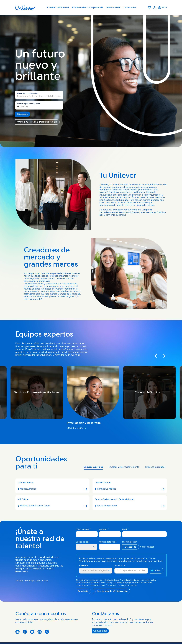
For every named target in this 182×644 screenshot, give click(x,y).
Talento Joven (113, 8)
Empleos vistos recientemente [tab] (124, 467)
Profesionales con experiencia (88, 8)
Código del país (83, 542)
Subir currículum (130, 542)
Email (125, 529)
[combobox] (39, 105)
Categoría (84, 566)
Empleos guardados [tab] (155, 467)
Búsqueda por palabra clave (28, 93)
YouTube (32, 632)
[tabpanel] (91, 495)
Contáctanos (100, 631)
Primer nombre (83, 529)
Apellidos (104, 529)
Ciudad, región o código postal (29, 104)
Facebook (25, 632)
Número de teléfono (108, 542)
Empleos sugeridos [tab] (93, 467)
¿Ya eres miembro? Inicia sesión (111, 591)
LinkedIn (17, 632)
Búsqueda (22, 114)
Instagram (40, 632)
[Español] (162, 8)
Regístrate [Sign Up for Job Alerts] (83, 591)
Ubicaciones (130, 8)
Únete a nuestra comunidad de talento (37, 122)
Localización (120, 566)
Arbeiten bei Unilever (58, 8)
